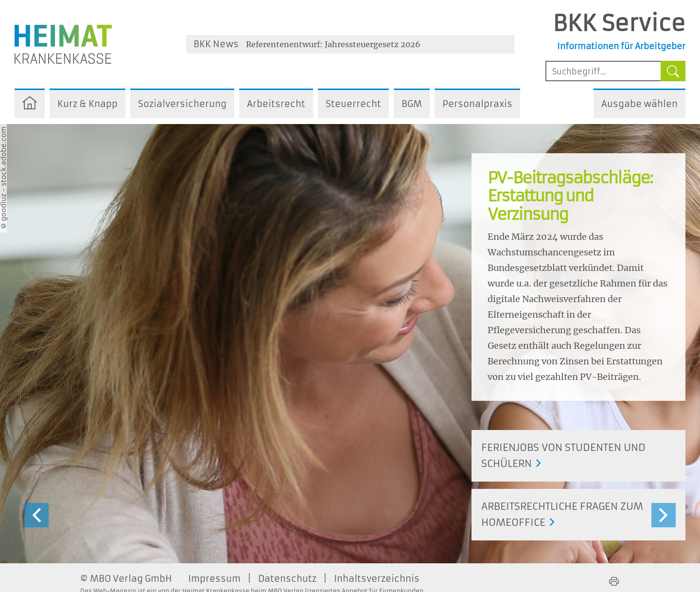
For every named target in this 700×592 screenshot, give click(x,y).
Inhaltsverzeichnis (377, 579)
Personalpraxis (477, 104)
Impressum (214, 579)
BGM (412, 104)
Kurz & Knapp (87, 104)
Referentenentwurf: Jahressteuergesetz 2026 (333, 44)
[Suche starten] (673, 71)
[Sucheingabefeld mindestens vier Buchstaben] (603, 71)
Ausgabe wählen (639, 104)
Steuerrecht (353, 104)
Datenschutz (287, 579)
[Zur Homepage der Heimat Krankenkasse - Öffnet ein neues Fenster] (63, 44)
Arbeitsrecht (276, 104)
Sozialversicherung (182, 104)
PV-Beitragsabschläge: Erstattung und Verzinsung (570, 197)
